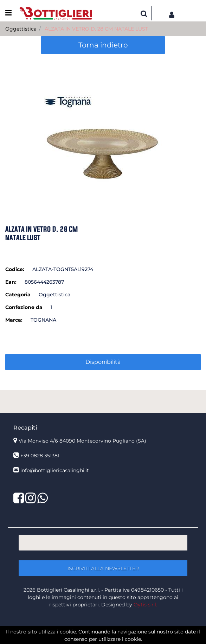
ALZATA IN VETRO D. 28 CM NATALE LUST (96, 29)
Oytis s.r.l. (145, 605)
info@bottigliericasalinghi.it (55, 470)
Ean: (11, 282)
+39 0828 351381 (40, 456)
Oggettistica (21, 29)
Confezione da (24, 307)
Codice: (15, 269)
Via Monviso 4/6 (82, 441)
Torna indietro (103, 45)
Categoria (18, 295)
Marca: (14, 320)
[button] (144, 13)
